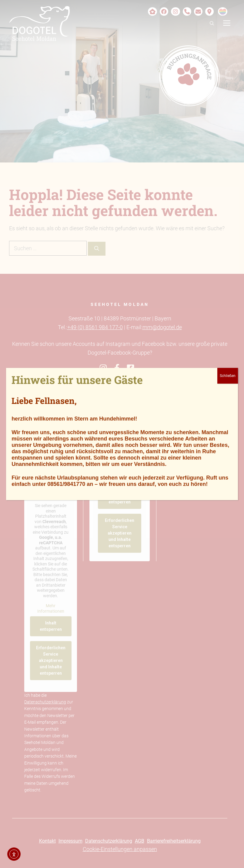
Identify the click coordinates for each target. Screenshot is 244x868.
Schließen (228, 376)
